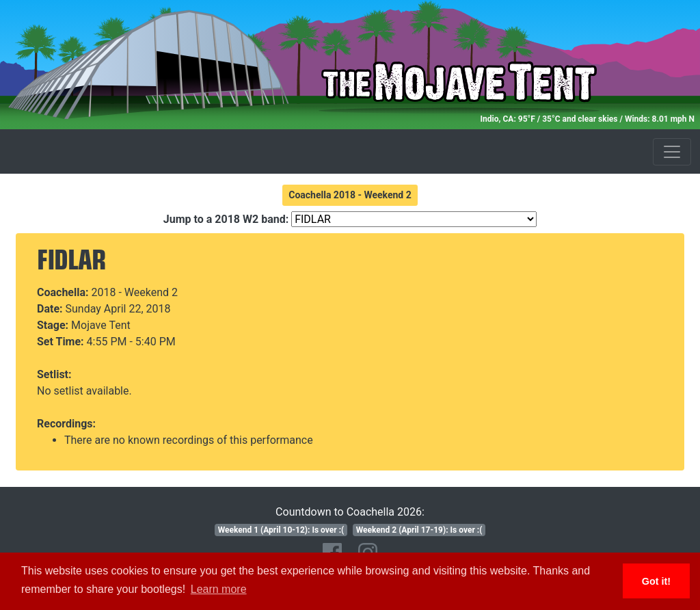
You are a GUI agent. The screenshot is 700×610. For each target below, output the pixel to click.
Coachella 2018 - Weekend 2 (350, 195)
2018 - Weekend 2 (135, 292)
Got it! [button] (656, 581)
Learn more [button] (219, 589)
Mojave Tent (101, 325)
